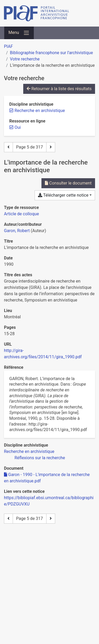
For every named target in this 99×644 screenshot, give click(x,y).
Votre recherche (25, 59)
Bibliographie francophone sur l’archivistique (51, 53)
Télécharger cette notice (63, 195)
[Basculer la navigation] (19, 33)
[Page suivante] (51, 147)
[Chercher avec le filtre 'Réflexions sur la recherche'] (40, 458)
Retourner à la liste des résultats (59, 89)
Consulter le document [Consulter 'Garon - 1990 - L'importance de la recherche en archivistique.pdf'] (68, 183)
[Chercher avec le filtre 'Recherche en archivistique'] (29, 451)
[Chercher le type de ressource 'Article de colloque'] (21, 214)
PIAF (8, 46)
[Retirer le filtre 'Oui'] (18, 127)
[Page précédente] (8, 147)
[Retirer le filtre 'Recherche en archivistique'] (40, 111)
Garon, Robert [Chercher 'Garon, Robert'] (17, 231)
